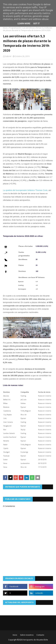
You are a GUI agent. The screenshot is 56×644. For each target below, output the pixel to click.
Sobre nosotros (27, 635)
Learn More (24, 24)
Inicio (5, 28)
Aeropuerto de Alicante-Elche (36, 640)
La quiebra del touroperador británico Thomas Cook (25, 190)
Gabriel (8, 56)
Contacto (40, 635)
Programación (15, 28)
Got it (37, 24)
